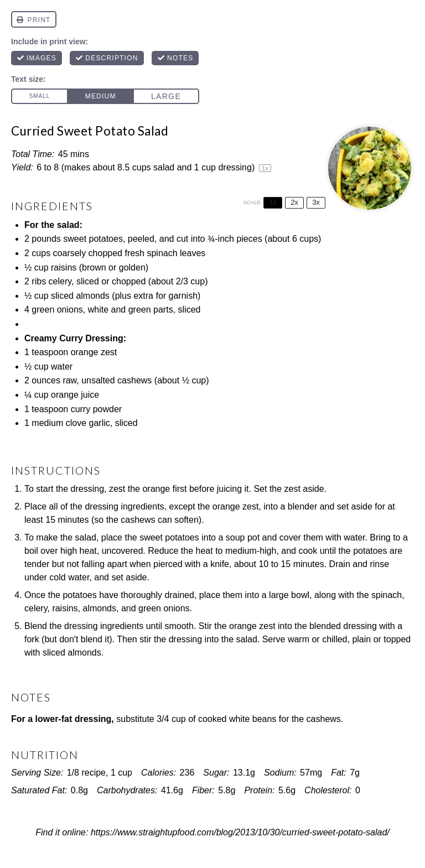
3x (316, 202)
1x (273, 202)
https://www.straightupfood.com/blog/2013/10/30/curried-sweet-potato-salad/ (240, 832)
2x (294, 202)
